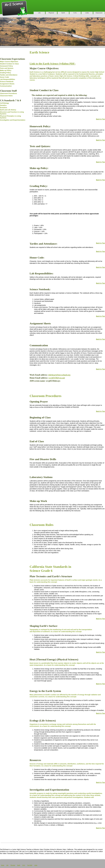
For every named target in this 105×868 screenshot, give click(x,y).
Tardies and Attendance (9, 75)
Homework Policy (6, 66)
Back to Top (100, 119)
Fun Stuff (30, 865)
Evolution (4, 108)
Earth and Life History (8, 110)
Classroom (99, 13)
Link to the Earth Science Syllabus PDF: (53, 64)
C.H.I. (75, 13)
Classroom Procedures (8, 93)
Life (39, 13)
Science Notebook (7, 82)
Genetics (3, 105)
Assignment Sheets (7, 84)
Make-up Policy (6, 70)
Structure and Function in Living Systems (12, 113)
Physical (51, 13)
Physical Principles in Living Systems (10, 117)
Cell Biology (4, 103)
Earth (63, 13)
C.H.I (24, 865)
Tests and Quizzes (7, 68)
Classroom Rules (6, 96)
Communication (6, 86)
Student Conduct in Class (9, 64)
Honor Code (4, 77)
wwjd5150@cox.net (57, 378)
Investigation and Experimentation (13, 120)
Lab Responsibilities (8, 79)
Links (87, 13)
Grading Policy (5, 73)
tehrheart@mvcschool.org (59, 375)
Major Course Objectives (9, 62)
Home (3, 865)
